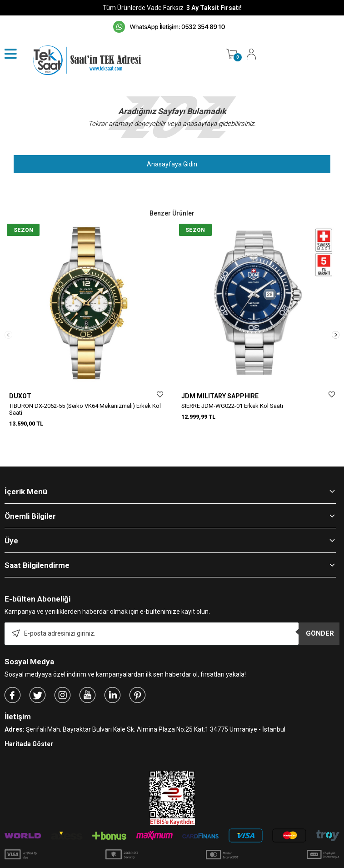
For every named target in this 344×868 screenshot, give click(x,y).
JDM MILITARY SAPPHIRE (220, 396)
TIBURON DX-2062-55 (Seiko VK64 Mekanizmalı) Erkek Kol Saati (85, 409)
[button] (336, 326)
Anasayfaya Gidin (172, 164)
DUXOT (20, 396)
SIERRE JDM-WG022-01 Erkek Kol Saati (232, 406)
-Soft (125, 863)
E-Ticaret (145, 863)
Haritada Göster (29, 728)
